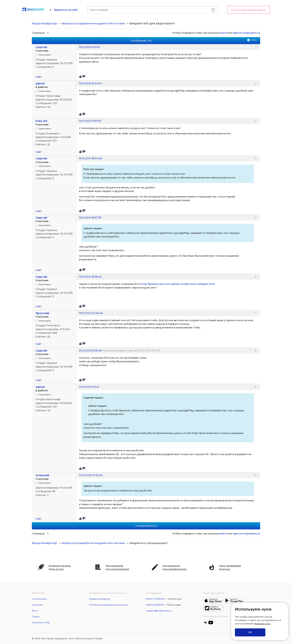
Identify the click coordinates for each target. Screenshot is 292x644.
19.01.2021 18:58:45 (90, 277)
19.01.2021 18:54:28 (90, 158)
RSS (254, 40)
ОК (250, 632)
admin (40, 83)
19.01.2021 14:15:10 (89, 47)
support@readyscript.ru (159, 611)
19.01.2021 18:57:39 (90, 217)
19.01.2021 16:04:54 (90, 83)
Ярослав (42, 313)
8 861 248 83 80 (155, 605)
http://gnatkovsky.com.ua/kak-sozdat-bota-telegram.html (178, 284)
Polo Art (41, 121)
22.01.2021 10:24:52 (91, 475)
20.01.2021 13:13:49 (90, 350)
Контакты (37, 605)
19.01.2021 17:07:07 (90, 121)
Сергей (41, 47)
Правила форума (99, 599)
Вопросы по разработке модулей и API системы (93, 23)
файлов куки (262, 624)
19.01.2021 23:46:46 (91, 313)
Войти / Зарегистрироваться (249, 10)
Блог (35, 611)
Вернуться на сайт (66, 10)
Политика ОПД (41, 622)
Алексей (42, 475)
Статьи (36, 617)
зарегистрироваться (246, 33)
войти (223, 33)
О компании (39, 599)
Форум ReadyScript (45, 23)
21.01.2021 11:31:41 (89, 387)
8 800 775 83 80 (155, 599)
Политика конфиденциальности (108, 605)
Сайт (39, 77)
